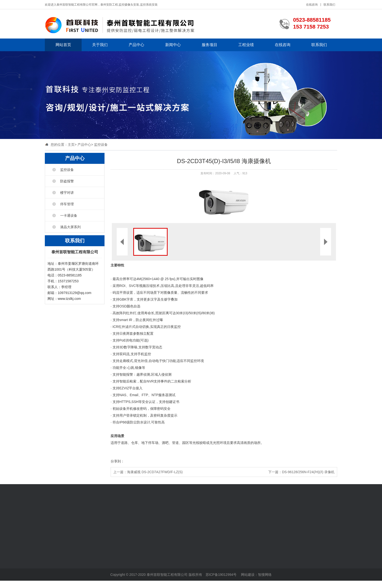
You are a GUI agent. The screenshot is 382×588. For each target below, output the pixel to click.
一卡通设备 (69, 216)
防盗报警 (67, 181)
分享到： (117, 461)
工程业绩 (246, 45)
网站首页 (63, 45)
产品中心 (136, 45)
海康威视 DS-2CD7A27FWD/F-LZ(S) (155, 472)
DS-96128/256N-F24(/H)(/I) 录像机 (308, 472)
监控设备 (101, 145)
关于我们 (100, 45)
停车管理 (67, 204)
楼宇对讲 (67, 193)
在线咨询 (312, 5)
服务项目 (210, 45)
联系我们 (329, 5)
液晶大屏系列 (70, 227)
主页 (71, 145)
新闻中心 (173, 45)
